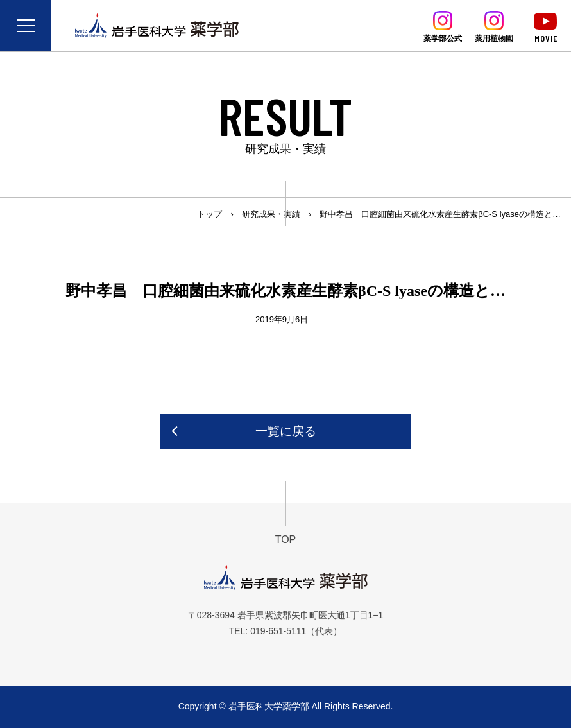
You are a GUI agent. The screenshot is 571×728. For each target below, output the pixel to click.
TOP (286, 540)
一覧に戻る (286, 431)
